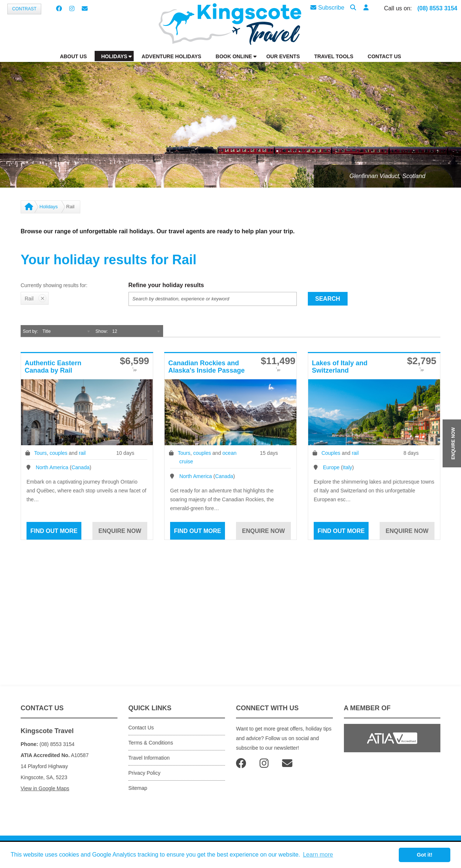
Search (328, 299)
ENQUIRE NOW (453, 443)
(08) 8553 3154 (437, 8)
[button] (366, 8)
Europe (331, 467)
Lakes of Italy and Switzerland (340, 367)
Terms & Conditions (151, 743)
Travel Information (149, 758)
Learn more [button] (318, 855)
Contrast (24, 9)
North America (52, 467)
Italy (348, 467)
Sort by (30, 331)
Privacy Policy (145, 773)
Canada (80, 467)
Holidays (49, 207)
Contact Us (141, 728)
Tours (41, 453)
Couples (331, 453)
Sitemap (138, 788)
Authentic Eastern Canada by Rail (53, 367)
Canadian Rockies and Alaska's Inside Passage (206, 367)
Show (101, 331)
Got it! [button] (425, 855)
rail (82, 453)
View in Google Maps (45, 788)
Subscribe (327, 8)
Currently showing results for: (54, 285)
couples (59, 453)
